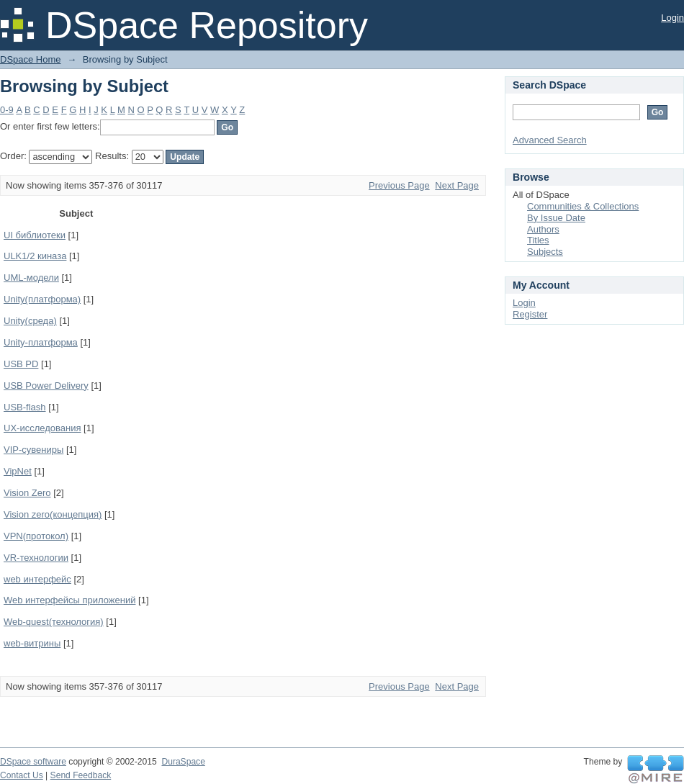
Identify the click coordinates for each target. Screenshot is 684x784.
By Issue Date (556, 218)
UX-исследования (42, 428)
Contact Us (22, 775)
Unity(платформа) (42, 299)
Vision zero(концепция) (53, 514)
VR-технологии (36, 558)
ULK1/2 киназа (35, 256)
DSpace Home (31, 59)
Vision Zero (27, 493)
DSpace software (33, 762)
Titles (538, 240)
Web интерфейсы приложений (69, 600)
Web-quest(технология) (54, 622)
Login (672, 18)
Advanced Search (550, 140)
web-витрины (32, 643)
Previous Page (399, 185)
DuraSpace (183, 762)
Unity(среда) (30, 321)
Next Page (457, 185)
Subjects (545, 252)
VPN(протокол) (36, 536)
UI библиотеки (35, 235)
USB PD (21, 364)
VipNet (18, 471)
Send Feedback (81, 775)
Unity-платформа (41, 342)
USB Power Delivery (46, 386)
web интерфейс (37, 579)
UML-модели (31, 278)
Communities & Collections (583, 206)
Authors (543, 229)
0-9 (7, 110)
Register (530, 314)
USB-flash (25, 407)
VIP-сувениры (33, 450)
